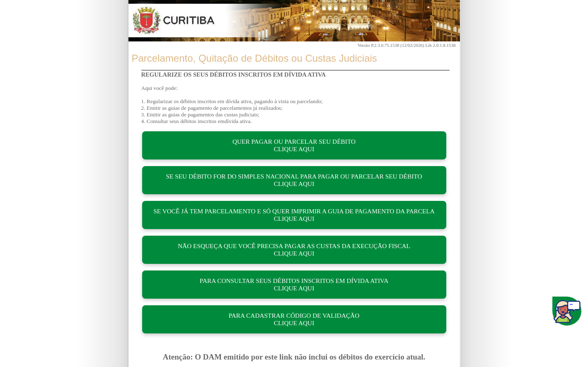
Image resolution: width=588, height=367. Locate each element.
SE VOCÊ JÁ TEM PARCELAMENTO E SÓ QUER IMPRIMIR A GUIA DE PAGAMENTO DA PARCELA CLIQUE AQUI (294, 215)
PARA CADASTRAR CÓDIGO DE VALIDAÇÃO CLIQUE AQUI (294, 319)
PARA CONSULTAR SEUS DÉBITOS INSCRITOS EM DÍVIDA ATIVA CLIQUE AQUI (294, 284)
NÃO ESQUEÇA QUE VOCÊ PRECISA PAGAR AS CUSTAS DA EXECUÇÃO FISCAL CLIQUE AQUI (294, 250)
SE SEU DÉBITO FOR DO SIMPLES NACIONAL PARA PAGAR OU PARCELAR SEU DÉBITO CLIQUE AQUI (294, 180)
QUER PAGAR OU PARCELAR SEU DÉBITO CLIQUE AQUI (294, 145)
